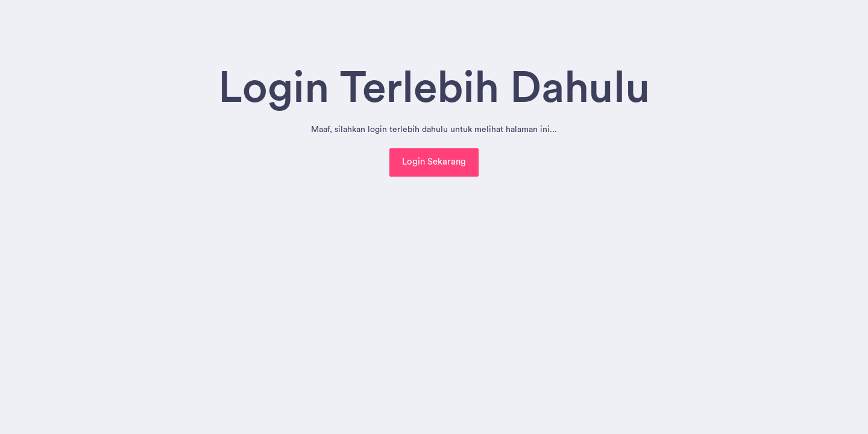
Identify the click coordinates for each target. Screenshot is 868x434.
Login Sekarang (434, 162)
